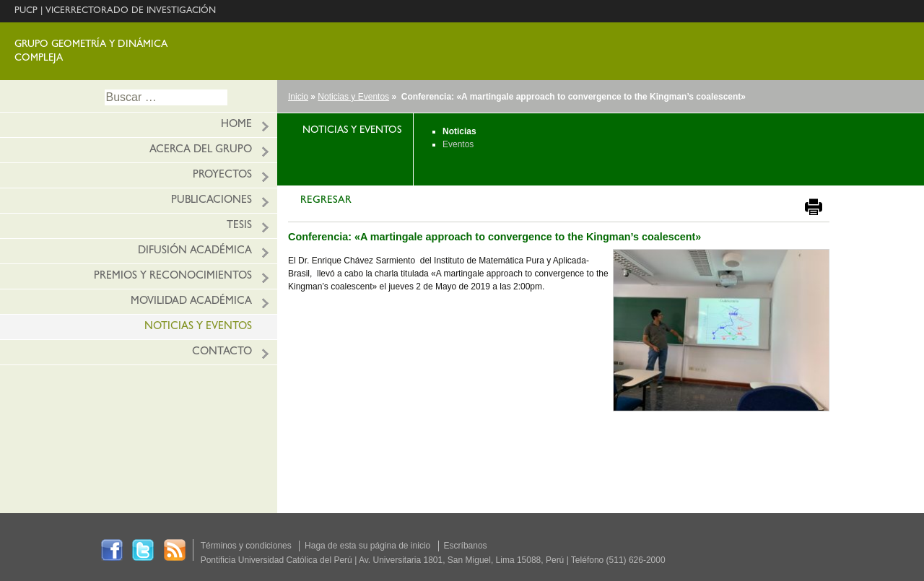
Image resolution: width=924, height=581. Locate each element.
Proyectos (222, 176)
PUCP (26, 11)
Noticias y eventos (198, 327)
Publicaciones (212, 201)
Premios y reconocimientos (173, 277)
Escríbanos (466, 546)
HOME (236, 125)
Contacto (222, 353)
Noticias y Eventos (353, 97)
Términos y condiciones (246, 546)
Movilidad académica (191, 302)
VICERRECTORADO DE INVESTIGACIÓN (131, 11)
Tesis (239, 226)
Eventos (458, 144)
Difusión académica (195, 252)
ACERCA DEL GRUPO (201, 150)
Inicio (298, 97)
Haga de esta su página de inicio (367, 546)
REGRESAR (326, 201)
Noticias (459, 131)
